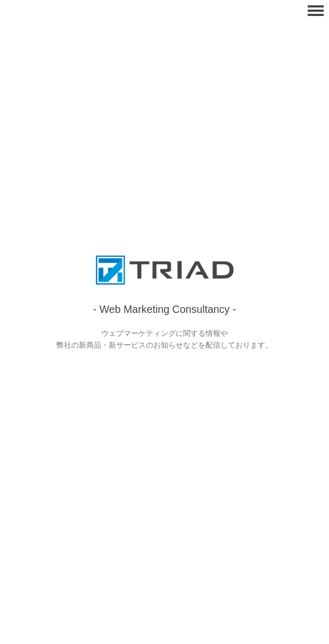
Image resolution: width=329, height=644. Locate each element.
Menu (316, 11)
